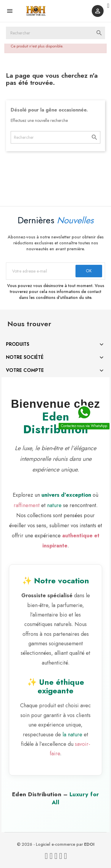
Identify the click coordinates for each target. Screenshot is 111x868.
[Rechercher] (55, 33)
